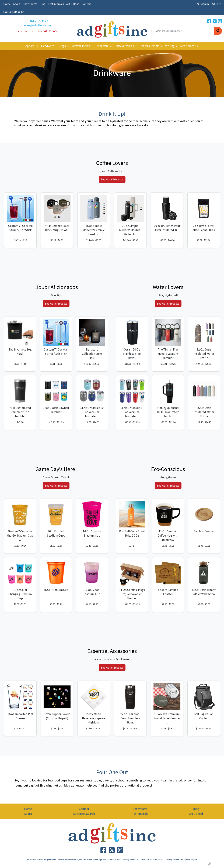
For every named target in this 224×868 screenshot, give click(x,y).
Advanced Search (84, 814)
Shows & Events (150, 46)
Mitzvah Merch (81, 46)
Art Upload (73, 4)
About (17, 4)
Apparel (30, 46)
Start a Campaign (14, 12)
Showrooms (30, 4)
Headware (48, 46)
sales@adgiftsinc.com (37, 25)
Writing (170, 46)
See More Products (112, 179)
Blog (43, 4)
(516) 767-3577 (37, 21)
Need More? (188, 46)
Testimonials (56, 4)
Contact (87, 4)
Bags (63, 46)
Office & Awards (124, 46)
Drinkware (102, 46)
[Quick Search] (183, 31)
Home (7, 4)
